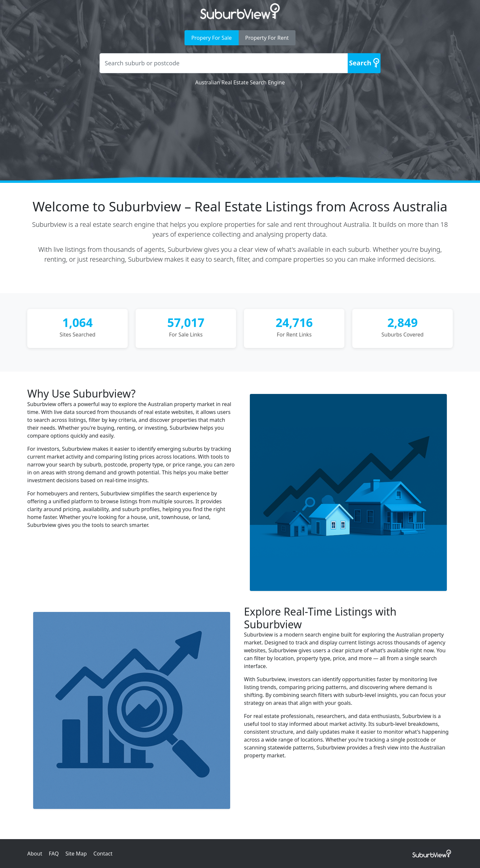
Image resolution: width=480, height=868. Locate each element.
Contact (103, 854)
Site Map (76, 854)
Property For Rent (267, 38)
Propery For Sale (212, 38)
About (35, 854)
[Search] (364, 63)
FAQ (54, 854)
